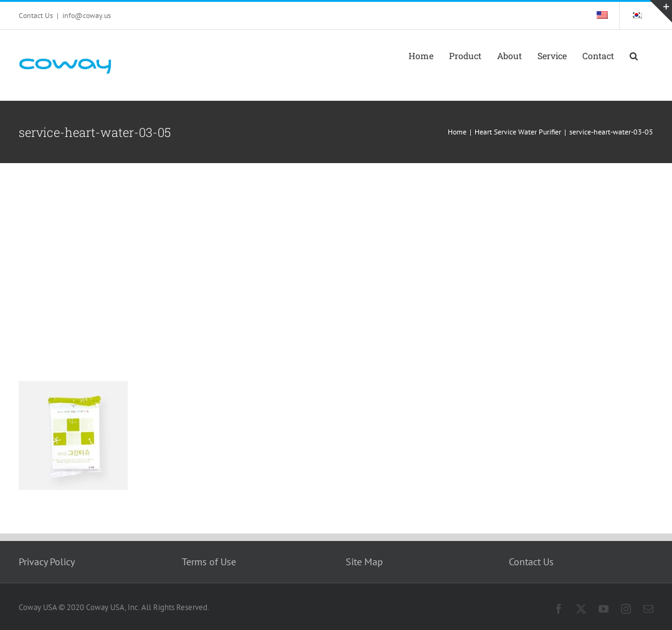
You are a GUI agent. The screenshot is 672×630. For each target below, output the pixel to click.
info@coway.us (87, 15)
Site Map (364, 562)
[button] (634, 56)
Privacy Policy (47, 562)
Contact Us (531, 562)
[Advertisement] (336, 256)
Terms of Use (209, 562)
